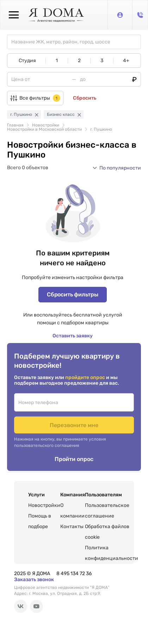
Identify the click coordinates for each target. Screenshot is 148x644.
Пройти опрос (74, 459)
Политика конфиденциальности (112, 553)
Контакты (72, 527)
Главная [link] (15, 125)
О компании (72, 511)
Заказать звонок (34, 580)
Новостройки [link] (46, 125)
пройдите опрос (86, 377)
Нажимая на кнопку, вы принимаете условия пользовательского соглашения (60, 442)
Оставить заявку (73, 336)
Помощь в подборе (40, 521)
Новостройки (44, 505)
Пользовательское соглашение (107, 511)
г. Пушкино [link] (101, 129)
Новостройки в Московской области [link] (44, 129)
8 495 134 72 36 (74, 574)
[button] (117, 168)
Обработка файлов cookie (107, 532)
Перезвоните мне (74, 425)
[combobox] (76, 42)
